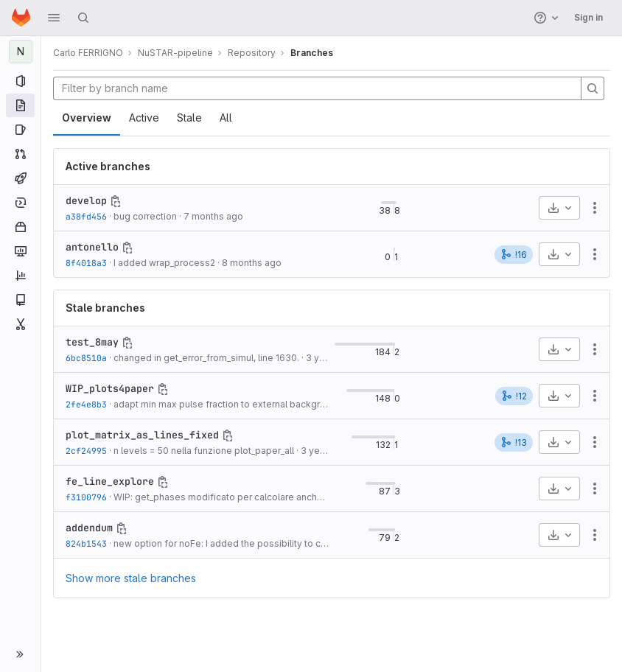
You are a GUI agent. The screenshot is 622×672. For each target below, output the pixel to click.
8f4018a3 (86, 263)
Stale (189, 118)
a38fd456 (86, 216)
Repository (252, 53)
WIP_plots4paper (110, 388)
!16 (514, 254)
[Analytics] (20, 276)
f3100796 (86, 497)
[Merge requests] (20, 154)
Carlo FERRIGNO (88, 53)
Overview (87, 118)
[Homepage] (21, 18)
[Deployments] (20, 203)
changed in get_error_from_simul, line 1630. (206, 358)
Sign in (588, 17)
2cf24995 (86, 451)
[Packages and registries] (20, 227)
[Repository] (20, 105)
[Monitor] (20, 251)
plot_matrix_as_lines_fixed (142, 435)
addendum (89, 528)
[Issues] (20, 130)
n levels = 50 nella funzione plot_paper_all (204, 451)
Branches (312, 53)
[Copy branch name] (116, 201)
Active (144, 118)
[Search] (83, 18)
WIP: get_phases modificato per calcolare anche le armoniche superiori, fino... (282, 497)
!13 (514, 442)
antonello (92, 247)
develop (86, 200)
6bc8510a (86, 358)
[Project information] (20, 81)
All (226, 118)
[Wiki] (20, 300)
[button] (54, 18)
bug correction (145, 216)
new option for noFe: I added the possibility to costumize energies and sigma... (285, 543)
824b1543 (86, 543)
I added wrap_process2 (164, 263)
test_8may (92, 342)
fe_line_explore (110, 481)
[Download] (559, 208)
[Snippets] (20, 324)
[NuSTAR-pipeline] (21, 52)
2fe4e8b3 (86, 404)
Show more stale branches (131, 578)
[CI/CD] (20, 178)
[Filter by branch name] (317, 88)
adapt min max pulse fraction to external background (228, 404)
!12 (514, 396)
